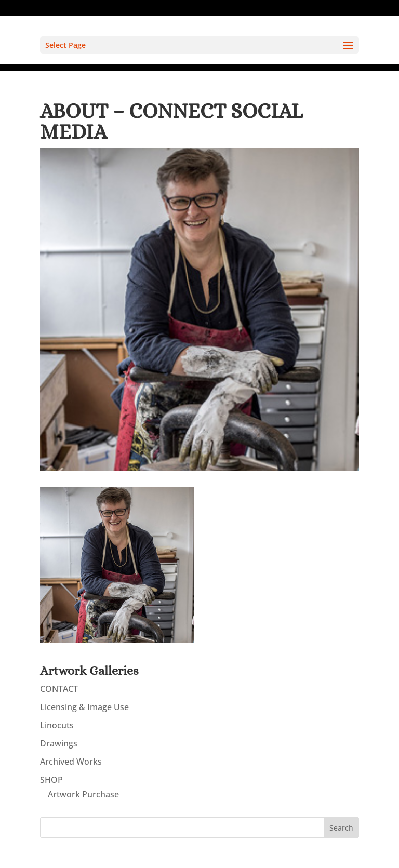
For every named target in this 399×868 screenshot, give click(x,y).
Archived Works (71, 762)
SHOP (51, 780)
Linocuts (57, 725)
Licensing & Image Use (84, 707)
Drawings (59, 743)
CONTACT (59, 689)
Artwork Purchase (83, 794)
